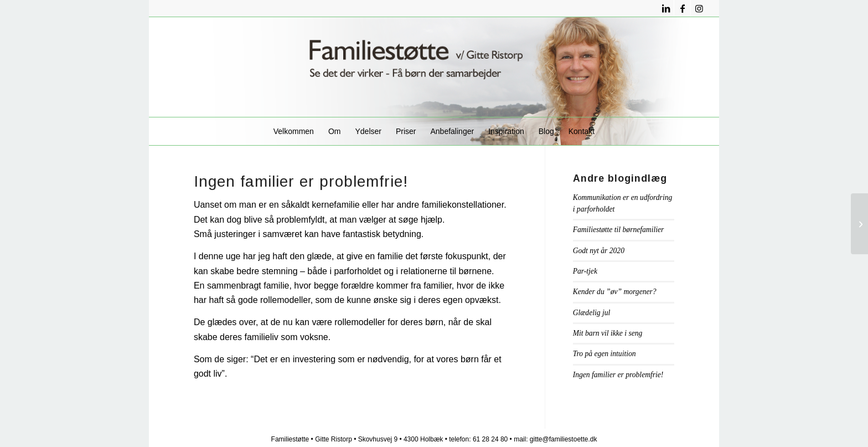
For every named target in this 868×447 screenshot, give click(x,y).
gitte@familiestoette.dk (564, 439)
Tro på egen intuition (604, 354)
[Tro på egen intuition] (859, 224)
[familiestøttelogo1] (434, 67)
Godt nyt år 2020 (599, 251)
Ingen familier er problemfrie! (618, 375)
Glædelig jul (592, 313)
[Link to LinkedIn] (666, 8)
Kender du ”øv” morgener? (615, 292)
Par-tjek (585, 271)
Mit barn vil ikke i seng (608, 333)
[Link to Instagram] (699, 8)
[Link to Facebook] (682, 8)
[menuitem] (294, 131)
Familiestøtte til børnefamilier (619, 230)
